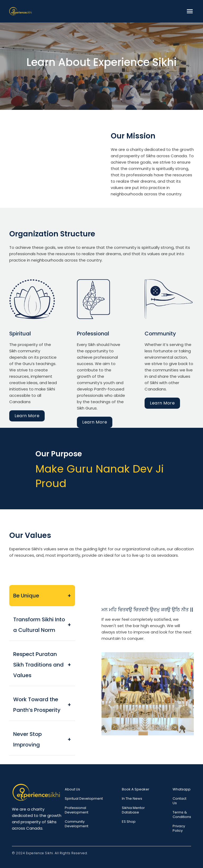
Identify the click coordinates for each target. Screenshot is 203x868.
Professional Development (77, 810)
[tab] (42, 596)
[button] (190, 11)
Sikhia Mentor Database (133, 810)
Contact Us (179, 801)
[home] (20, 11)
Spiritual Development (84, 799)
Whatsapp (182, 789)
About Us (72, 789)
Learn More (27, 416)
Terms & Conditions (182, 815)
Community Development (77, 824)
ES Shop (129, 822)
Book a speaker (136, 789)
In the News (132, 799)
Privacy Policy (179, 828)
